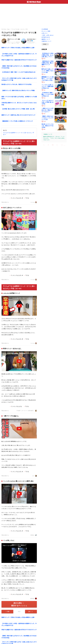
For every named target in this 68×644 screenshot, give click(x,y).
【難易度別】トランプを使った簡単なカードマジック (17, 121)
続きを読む (19, 604)
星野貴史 (34, 599)
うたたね (34, 202)
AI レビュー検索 (46, 31)
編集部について (46, 39)
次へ (31, 612)
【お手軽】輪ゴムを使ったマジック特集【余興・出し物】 (18, 109)
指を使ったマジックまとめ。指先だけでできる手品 (16, 84)
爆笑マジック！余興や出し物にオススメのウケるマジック (18, 115)
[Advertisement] (34, 16)
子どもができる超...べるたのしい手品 (20, 29)
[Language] (45, 44)
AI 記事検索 (45, 29)
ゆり (35, 476)
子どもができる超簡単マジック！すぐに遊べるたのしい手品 (19, 134)
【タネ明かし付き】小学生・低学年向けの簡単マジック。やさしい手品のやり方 (19, 55)
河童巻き (34, 535)
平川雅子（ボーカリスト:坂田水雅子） (27, 411)
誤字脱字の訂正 (46, 37)
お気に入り (45, 33)
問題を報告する (5, 202)
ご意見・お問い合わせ (48, 35)
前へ (8, 612)
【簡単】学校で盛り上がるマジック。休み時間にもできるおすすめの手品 (19, 67)
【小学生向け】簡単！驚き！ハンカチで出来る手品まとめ (18, 72)
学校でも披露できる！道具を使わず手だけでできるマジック (19, 60)
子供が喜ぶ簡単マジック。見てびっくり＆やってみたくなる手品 (19, 104)
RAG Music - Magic (6, 29)
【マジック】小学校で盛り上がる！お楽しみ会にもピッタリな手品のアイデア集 (19, 79)
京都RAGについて (46, 41)
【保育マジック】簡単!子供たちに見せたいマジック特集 (18, 90)
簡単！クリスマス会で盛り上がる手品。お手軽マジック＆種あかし (19, 98)
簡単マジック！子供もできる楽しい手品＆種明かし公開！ (18, 48)
